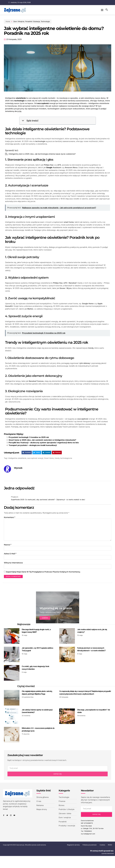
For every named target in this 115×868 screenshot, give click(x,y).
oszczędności (43, 103)
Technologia (43, 21)
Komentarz (10, 517)
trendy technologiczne (63, 458)
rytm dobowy (85, 363)
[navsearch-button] (107, 10)
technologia (19, 101)
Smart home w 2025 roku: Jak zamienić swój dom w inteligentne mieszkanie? (42, 440)
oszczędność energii (35, 458)
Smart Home (49, 458)
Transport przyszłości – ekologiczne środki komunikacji (33, 445)
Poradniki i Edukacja (31, 21)
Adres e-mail (10, 555)
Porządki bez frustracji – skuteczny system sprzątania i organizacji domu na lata (44, 443)
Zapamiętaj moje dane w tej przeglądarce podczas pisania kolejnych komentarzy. (43, 573)
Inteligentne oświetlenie (17, 458)
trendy (91, 348)
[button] (102, 10)
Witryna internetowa (13, 564)
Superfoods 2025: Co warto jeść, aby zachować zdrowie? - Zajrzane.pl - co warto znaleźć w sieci (48, 500)
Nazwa (8, 546)
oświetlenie (21, 98)
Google (49, 167)
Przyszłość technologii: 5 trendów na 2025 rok (29, 437)
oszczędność (83, 419)
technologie (40, 141)
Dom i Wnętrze (17, 21)
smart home (69, 222)
